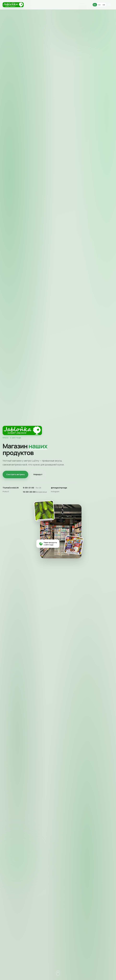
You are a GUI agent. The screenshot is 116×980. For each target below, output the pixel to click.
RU (95, 5)
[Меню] (111, 5)
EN (104, 5)
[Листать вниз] (58, 973)
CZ (99, 5)
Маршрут (38, 474)
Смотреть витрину (15, 474)
